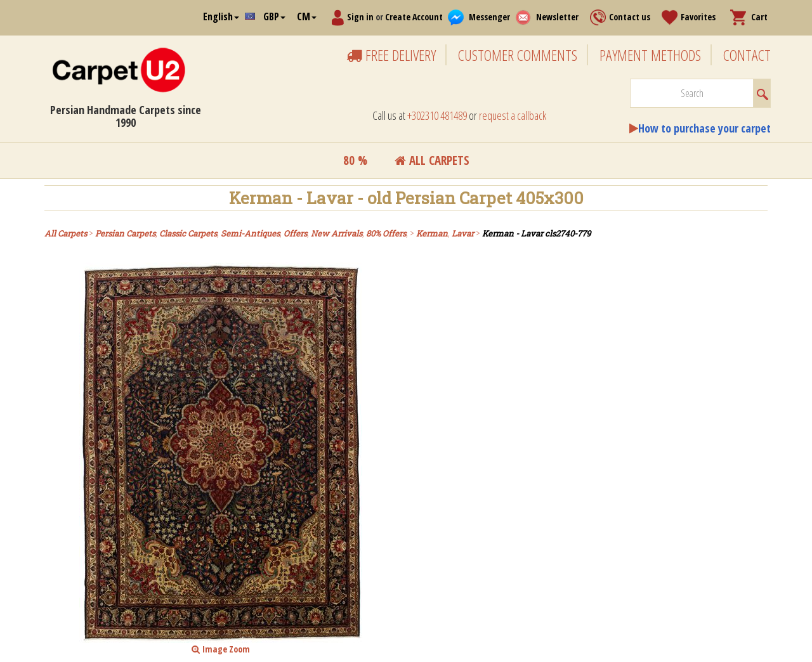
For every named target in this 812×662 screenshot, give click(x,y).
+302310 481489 (437, 115)
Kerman (432, 233)
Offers (295, 233)
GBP (274, 16)
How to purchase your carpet (704, 128)
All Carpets (432, 160)
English (221, 16)
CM (307, 16)
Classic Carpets (188, 233)
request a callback (513, 115)
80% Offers (386, 233)
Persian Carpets (125, 233)
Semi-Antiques (250, 233)
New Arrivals (337, 233)
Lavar (463, 233)
